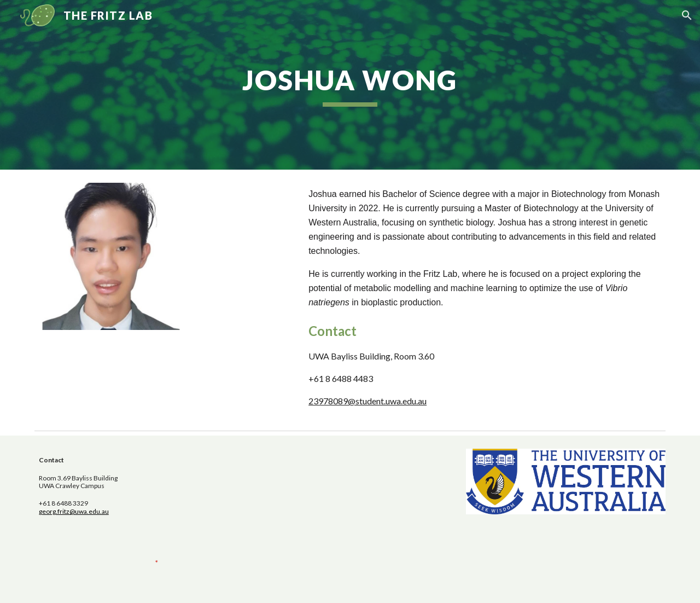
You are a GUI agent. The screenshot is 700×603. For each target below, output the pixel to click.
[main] (350, 85)
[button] (687, 15)
